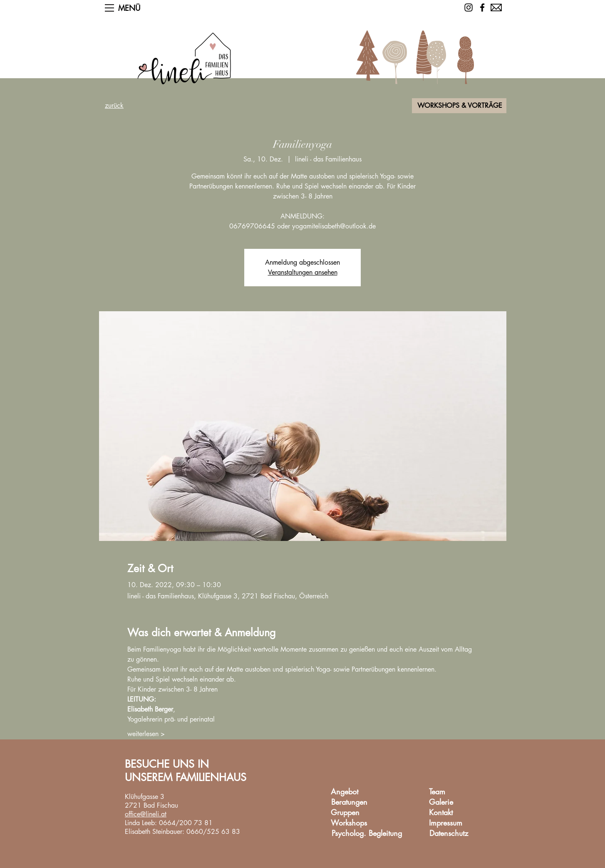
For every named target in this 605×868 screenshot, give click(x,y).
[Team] (437, 792)
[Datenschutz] (449, 834)
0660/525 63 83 (213, 832)
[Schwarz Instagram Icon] (469, 7)
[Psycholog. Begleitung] (367, 834)
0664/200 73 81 (186, 823)
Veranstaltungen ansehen (303, 272)
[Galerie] (441, 802)
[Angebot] (344, 792)
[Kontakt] (441, 813)
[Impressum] (446, 823)
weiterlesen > (146, 734)
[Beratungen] (349, 802)
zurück (114, 105)
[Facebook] (482, 7)
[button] (109, 8)
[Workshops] (349, 823)
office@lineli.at (146, 814)
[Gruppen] (345, 813)
